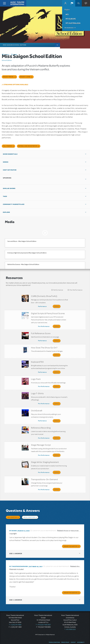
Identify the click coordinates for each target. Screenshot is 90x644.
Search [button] (79, 3)
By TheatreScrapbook (19, 558)
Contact (73, 634)
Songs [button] (6, 162)
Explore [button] (6, 212)
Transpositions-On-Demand (44, 473)
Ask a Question (12, 510)
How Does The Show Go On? (44, 346)
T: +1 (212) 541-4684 (15, 617)
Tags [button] (5, 196)
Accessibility (81, 634)
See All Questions (29, 510)
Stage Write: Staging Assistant (45, 456)
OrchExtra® (37, 406)
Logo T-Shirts (37, 390)
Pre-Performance (76, 290)
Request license (25, 77)
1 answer (16, 545)
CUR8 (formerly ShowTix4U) (44, 296)
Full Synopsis (8, 146)
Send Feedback (61, 639)
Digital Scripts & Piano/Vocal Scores (48, 313)
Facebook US (69, 639)
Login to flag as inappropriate (44, 523)
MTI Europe (71, 19)
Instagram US (83, 639)
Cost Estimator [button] (10, 170)
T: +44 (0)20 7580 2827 (43, 617)
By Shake (13, 523)
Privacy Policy (65, 634)
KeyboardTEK (37, 359)
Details (57, 306)
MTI (67, 14)
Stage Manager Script (41, 439)
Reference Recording (41, 423)
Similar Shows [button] (9, 188)
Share (15, 55)
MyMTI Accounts (65, 3)
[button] (72, 3)
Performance (58, 290)
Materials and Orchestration (28, 146)
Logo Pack (36, 376)
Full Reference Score (41, 332)
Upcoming (7, 178)
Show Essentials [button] (10, 154)
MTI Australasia (73, 23)
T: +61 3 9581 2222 (70, 621)
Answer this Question (70, 538)
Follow (7, 55)
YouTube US (78, 639)
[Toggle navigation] (4, 3)
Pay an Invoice (69, 28)
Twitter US (74, 639)
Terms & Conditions (54, 634)
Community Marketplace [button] (14, 204)
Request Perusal (8, 77)
